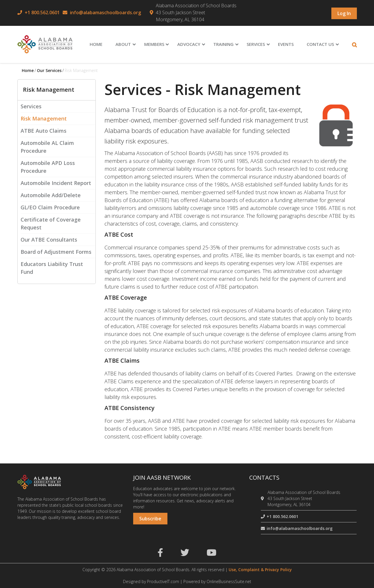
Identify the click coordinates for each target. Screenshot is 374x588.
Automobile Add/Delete (51, 195)
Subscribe (150, 519)
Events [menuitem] (286, 44)
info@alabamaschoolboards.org (105, 12)
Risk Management (44, 118)
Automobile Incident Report (56, 183)
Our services (49, 70)
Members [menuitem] (154, 44)
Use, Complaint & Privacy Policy (260, 570)
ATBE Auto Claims (44, 131)
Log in (344, 13)
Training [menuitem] (223, 44)
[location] (263, 498)
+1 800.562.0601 (42, 12)
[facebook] (160, 554)
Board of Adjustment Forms (56, 252)
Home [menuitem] (96, 44)
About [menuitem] (123, 44)
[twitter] (185, 554)
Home (28, 70)
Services (31, 106)
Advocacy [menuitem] (189, 44)
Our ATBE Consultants (49, 240)
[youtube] (212, 554)
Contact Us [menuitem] (320, 44)
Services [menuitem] (256, 44)
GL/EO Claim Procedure (50, 207)
